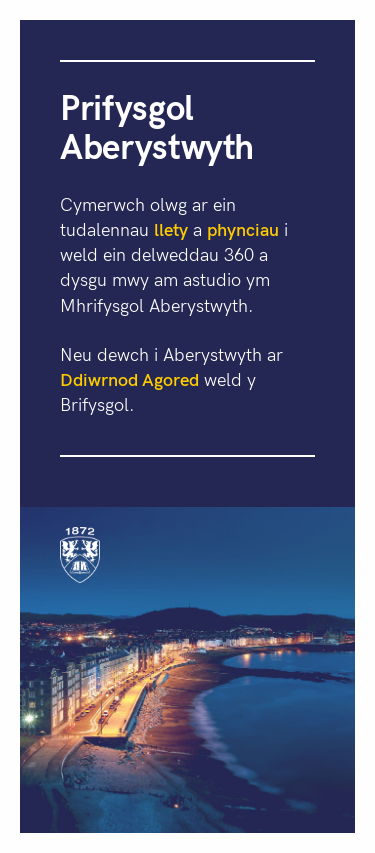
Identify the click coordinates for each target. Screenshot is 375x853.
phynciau (243, 228)
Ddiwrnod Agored (129, 378)
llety (171, 228)
